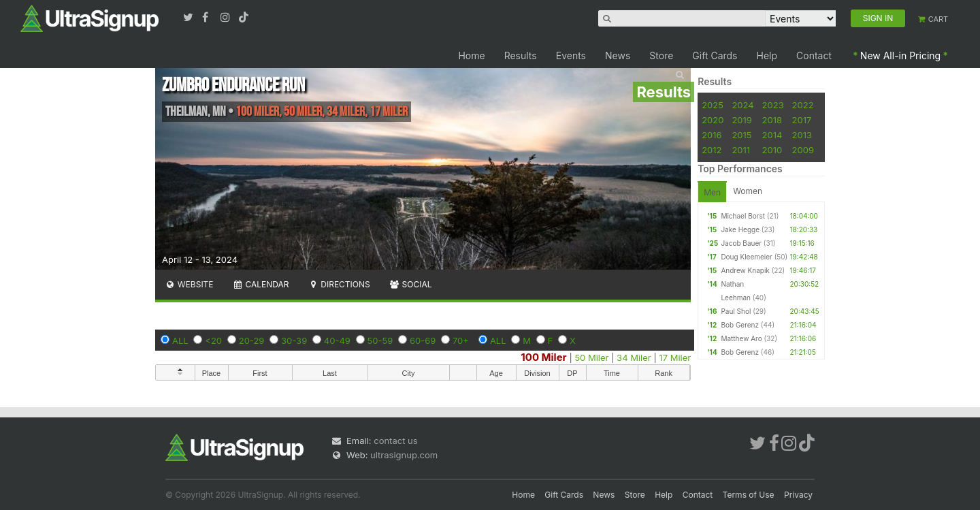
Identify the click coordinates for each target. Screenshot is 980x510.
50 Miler (591, 357)
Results (521, 55)
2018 (772, 120)
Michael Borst (743, 216)
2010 (772, 150)
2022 (803, 105)
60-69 (423, 340)
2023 (773, 105)
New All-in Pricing (900, 55)
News (618, 55)
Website (189, 284)
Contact (814, 55)
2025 (713, 105)
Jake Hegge (740, 229)
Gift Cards (715, 55)
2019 (741, 120)
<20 (213, 340)
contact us (395, 441)
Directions (339, 284)
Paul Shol (736, 311)
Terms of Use (749, 495)
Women (748, 191)
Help (767, 55)
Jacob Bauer (741, 243)
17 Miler (675, 357)
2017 (802, 120)
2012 (712, 150)
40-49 (337, 340)
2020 (713, 120)
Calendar (261, 284)
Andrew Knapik (745, 270)
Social (411, 284)
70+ (461, 340)
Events (571, 55)
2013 (802, 135)
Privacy (798, 495)
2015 (741, 135)
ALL (180, 340)
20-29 (252, 340)
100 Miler (543, 357)
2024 (742, 105)
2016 (712, 135)
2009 (803, 150)
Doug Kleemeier (746, 257)
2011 (741, 150)
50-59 (380, 340)
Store (661, 55)
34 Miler (634, 357)
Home (471, 55)
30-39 (294, 340)
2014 (772, 135)
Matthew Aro (741, 338)
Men (712, 192)
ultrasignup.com (404, 455)
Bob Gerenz (740, 325)
